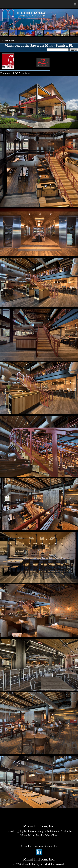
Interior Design (36, 831)
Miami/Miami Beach (31, 835)
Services (38, 846)
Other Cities (51, 835)
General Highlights (16, 831)
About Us (26, 846)
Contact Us (51, 846)
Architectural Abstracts (59, 831)
